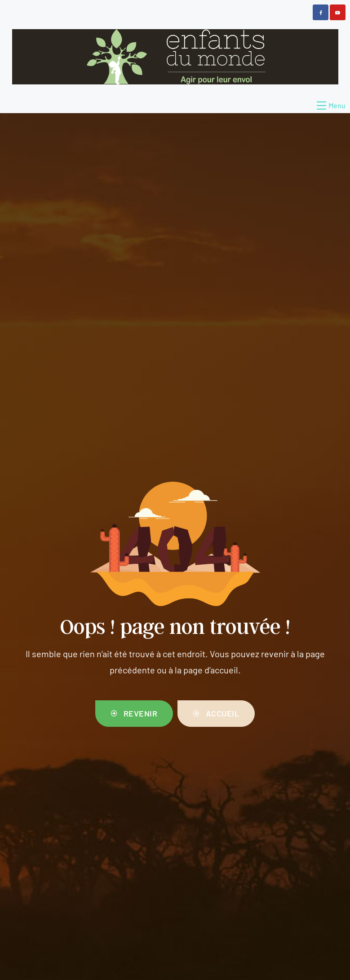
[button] (134, 714)
